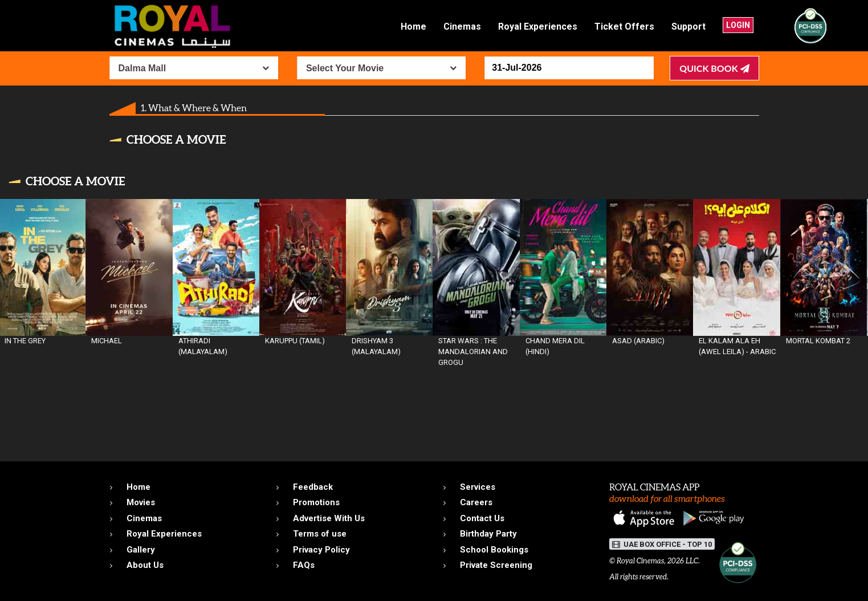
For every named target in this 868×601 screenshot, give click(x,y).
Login (738, 25)
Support (688, 27)
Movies (141, 502)
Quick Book (714, 68)
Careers (476, 502)
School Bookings (494, 550)
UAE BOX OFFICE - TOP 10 (662, 544)
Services (478, 487)
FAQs (304, 565)
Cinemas (462, 27)
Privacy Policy (321, 550)
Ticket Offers (624, 27)
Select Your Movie (345, 68)
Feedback (313, 487)
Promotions (316, 502)
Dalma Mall (142, 68)
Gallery (141, 550)
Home (413, 27)
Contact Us (482, 518)
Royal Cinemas (640, 561)
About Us (145, 565)
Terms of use (320, 534)
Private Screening (496, 565)
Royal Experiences (538, 27)
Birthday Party (488, 534)
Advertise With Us (329, 518)
